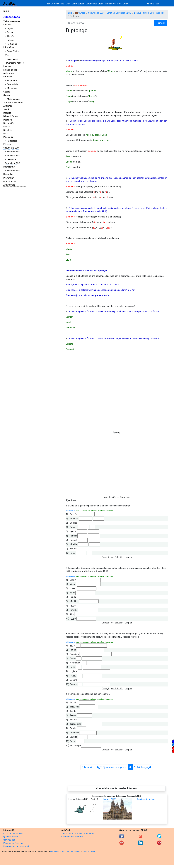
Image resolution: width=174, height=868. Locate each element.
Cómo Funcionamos (13, 833)
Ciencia (7, 95)
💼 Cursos (80, 13)
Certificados (9, 840)
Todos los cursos (12, 21)
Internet (7, 66)
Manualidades (10, 70)
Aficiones (8, 106)
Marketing (12, 88)
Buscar (161, 23)
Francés (11, 32)
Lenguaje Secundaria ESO (119, 13)
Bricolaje (8, 130)
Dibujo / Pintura (11, 116)
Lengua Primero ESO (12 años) (149, 13)
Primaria (7, 144)
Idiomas (7, 25)
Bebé (6, 134)
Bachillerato (9, 167)
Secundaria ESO (11, 148)
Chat (68, 4)
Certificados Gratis (95, 4)
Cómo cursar (78, 4)
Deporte (7, 113)
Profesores (110, 4)
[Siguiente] (143, 767)
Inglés (10, 28)
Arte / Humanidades (13, 103)
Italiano (10, 40)
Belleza (7, 127)
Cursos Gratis (11, 17)
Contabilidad (13, 84)
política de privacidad (73, 851)
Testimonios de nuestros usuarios (78, 833)
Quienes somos (11, 837)
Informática (9, 47)
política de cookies (89, 851)
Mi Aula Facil (153, 4)
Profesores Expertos (13, 843)
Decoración (9, 123)
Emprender (12, 81)
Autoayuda (8, 73)
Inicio (6, 11)
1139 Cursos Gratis (55, 4)
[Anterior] (111, 767)
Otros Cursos (10, 181)
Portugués (12, 44)
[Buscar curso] (108, 23)
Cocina (7, 92)
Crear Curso (123, 4)
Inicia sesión (70, 511)
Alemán (11, 36)
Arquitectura (9, 185)
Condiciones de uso (57, 851)
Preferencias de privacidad (16, 846)
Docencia (8, 120)
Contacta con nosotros (72, 837)
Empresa (8, 77)
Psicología (8, 137)
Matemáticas (13, 99)
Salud (6, 109)
